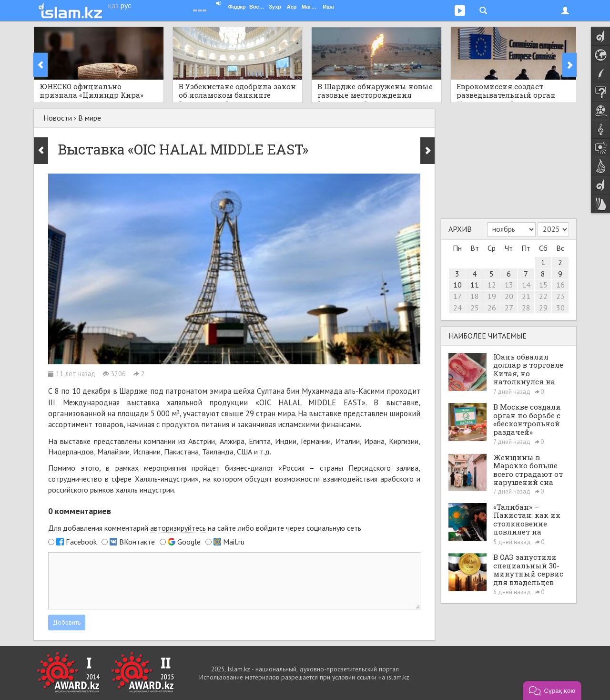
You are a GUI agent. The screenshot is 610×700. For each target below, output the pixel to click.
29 (543, 308)
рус (126, 5)
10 (457, 285)
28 (526, 308)
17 (457, 296)
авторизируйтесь (178, 528)
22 (543, 296)
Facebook (81, 542)
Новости (58, 118)
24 (457, 308)
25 (475, 308)
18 (475, 296)
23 (560, 296)
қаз (113, 5)
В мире (90, 118)
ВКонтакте (137, 542)
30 (560, 308)
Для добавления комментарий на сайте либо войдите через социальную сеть (205, 528)
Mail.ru (234, 542)
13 (509, 285)
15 (543, 285)
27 (509, 308)
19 (492, 296)
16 (560, 285)
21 (526, 296)
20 (509, 296)
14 (526, 285)
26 (492, 308)
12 (492, 285)
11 (475, 285)
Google (189, 542)
